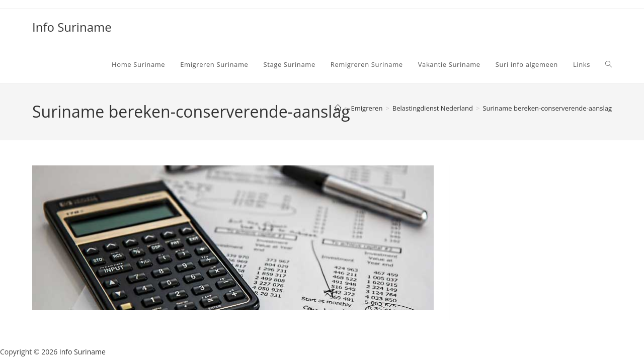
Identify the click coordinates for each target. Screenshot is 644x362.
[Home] (338, 108)
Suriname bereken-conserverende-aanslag (547, 108)
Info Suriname (72, 27)
